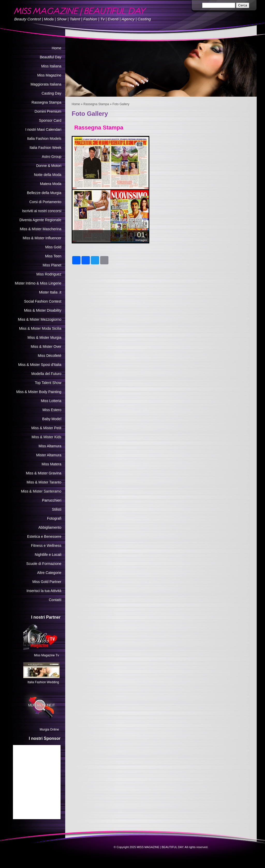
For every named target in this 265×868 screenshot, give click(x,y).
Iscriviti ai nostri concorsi (42, 211)
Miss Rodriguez (49, 274)
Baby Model (52, 419)
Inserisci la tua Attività (44, 591)
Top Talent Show (48, 383)
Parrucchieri (52, 500)
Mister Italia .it (50, 292)
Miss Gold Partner (47, 582)
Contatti (55, 600)
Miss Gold (53, 247)
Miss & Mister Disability (43, 310)
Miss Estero (52, 410)
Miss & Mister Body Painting (39, 392)
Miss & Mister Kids (46, 437)
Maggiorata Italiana (46, 84)
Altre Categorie (49, 573)
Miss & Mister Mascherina (41, 229)
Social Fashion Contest (43, 301)
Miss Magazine (49, 75)
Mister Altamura (49, 455)
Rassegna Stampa (96, 104)
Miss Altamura (50, 446)
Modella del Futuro (46, 374)
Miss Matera (51, 464)
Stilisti (57, 509)
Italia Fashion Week (45, 148)
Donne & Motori (49, 166)
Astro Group (52, 157)
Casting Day (51, 93)
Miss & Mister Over (46, 347)
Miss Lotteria (51, 401)
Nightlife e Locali (48, 555)
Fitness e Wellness (46, 546)
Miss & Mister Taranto (44, 482)
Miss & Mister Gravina (44, 473)
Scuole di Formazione (44, 564)
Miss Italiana (51, 66)
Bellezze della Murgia (44, 193)
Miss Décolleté (50, 356)
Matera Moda (51, 184)
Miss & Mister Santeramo (41, 491)
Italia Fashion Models (44, 139)
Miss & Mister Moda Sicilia (40, 328)
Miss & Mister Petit (46, 428)
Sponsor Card (50, 120)
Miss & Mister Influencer (42, 238)
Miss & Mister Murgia (44, 337)
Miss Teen (53, 256)
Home (76, 104)
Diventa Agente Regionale (40, 220)
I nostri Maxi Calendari (43, 129)
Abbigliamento (50, 527)
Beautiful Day (51, 57)
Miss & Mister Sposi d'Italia (40, 365)
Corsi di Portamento (45, 202)
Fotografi (54, 518)
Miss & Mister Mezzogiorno (40, 319)
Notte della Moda (48, 175)
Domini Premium (48, 111)
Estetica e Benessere (44, 536)
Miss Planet (52, 265)
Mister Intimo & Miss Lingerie (38, 283)
